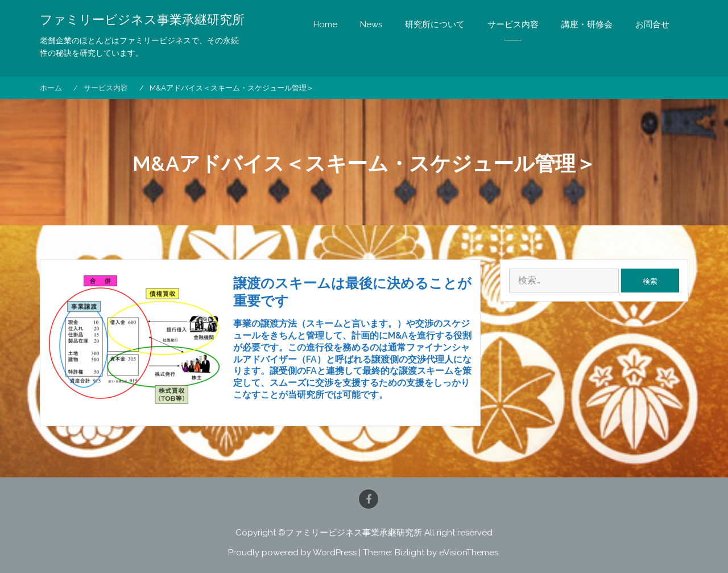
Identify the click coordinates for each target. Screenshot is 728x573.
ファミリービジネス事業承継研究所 (142, 20)
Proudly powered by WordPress (292, 553)
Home (325, 24)
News (371, 24)
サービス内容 (513, 24)
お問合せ (652, 24)
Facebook (369, 499)
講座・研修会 (587, 24)
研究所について (435, 24)
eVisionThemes (469, 553)
